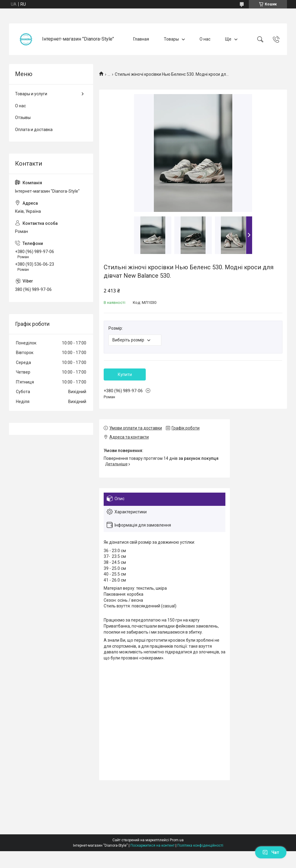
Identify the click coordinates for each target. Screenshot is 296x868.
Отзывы (23, 118)
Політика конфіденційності (200, 845)
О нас (205, 39)
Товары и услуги (31, 94)
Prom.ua (177, 840)
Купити (125, 374)
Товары (171, 39)
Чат (271, 852)
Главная (141, 39)
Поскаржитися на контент (153, 845)
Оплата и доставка (34, 130)
